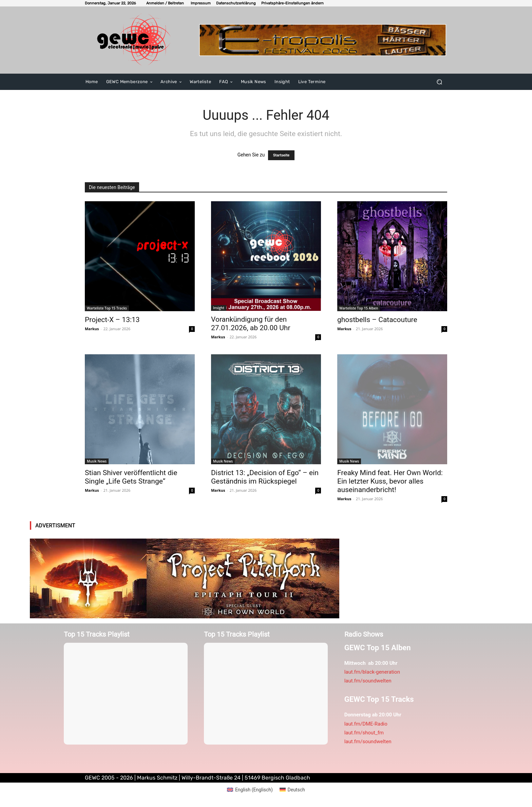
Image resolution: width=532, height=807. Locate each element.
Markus (92, 329)
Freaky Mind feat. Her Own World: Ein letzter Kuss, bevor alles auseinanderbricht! (390, 481)
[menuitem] (250, 790)
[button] (292, 3)
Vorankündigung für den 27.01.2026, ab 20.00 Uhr (251, 324)
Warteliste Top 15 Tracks (107, 308)
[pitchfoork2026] (185, 578)
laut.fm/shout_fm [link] (364, 733)
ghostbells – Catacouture (377, 320)
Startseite (281, 155)
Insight (219, 308)
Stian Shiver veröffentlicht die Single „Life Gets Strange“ (131, 477)
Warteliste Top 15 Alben (359, 308)
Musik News (97, 461)
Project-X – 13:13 (112, 320)
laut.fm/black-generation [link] (372, 672)
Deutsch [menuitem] (296, 790)
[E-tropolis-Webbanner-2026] (323, 40)
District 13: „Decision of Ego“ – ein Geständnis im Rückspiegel (265, 477)
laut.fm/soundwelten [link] (368, 681)
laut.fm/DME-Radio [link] (366, 724)
